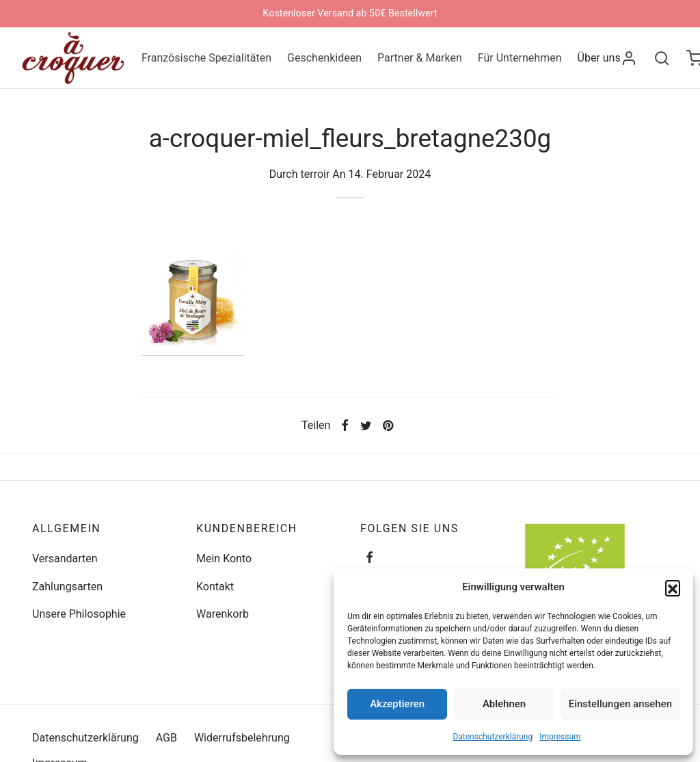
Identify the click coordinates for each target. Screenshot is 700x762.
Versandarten (65, 559)
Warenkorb (223, 614)
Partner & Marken (420, 58)
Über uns (599, 58)
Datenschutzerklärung (493, 737)
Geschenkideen (324, 58)
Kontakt (215, 587)
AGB (166, 738)
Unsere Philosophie (79, 614)
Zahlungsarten (67, 587)
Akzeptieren (397, 704)
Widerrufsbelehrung (242, 738)
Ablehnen (504, 704)
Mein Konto (224, 559)
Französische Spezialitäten (206, 58)
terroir (315, 178)
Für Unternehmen (520, 58)
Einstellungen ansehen (620, 704)
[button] (673, 588)
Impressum (560, 737)
